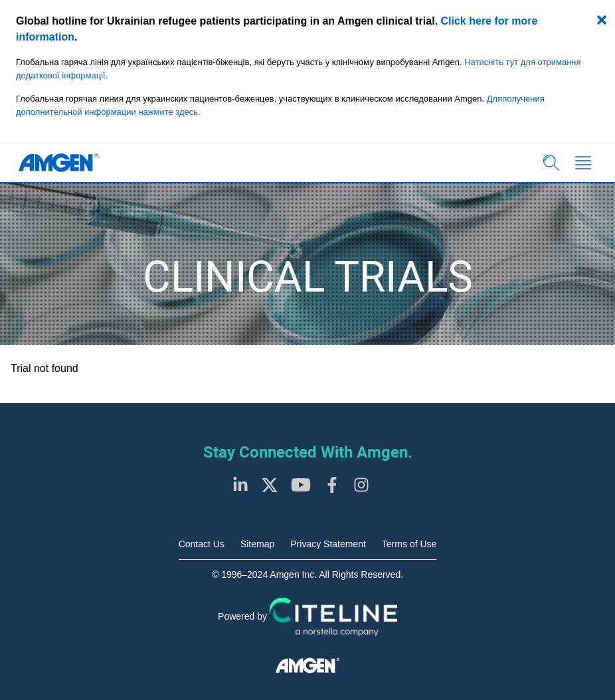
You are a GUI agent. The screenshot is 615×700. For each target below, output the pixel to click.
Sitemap (257, 544)
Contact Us (202, 544)
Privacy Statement (328, 544)
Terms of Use (409, 544)
